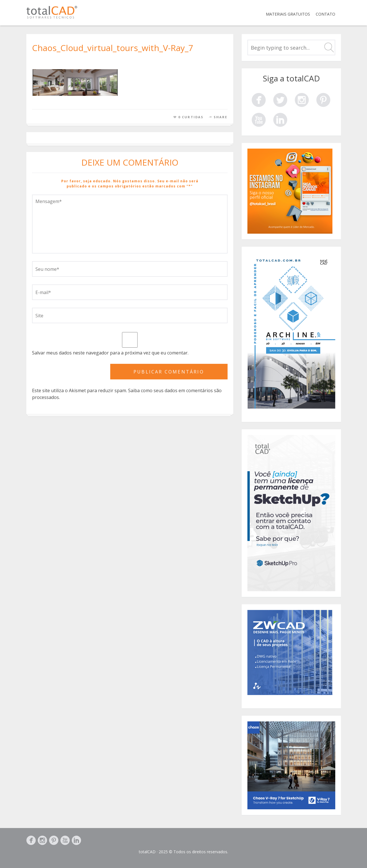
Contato (325, 14)
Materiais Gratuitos (288, 14)
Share (221, 117)
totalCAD (147, 852)
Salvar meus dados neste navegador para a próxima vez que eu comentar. (110, 353)
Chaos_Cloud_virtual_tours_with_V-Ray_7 (113, 48)
